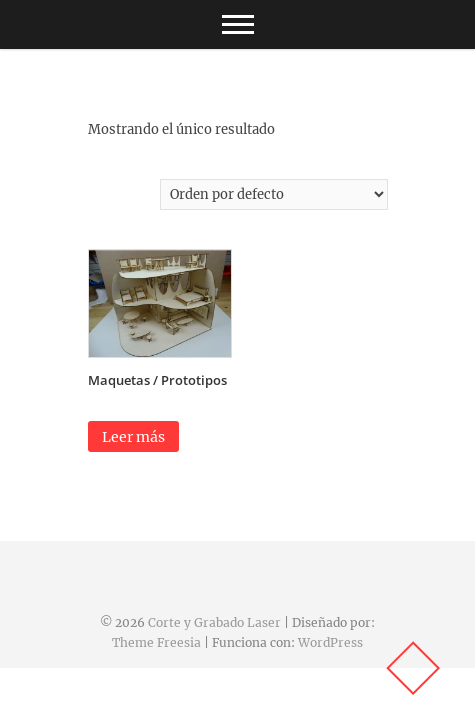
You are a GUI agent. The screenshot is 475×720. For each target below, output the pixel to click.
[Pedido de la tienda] (274, 194)
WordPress (330, 642)
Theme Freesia (156, 642)
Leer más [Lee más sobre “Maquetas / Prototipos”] (133, 437)
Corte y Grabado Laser (214, 622)
